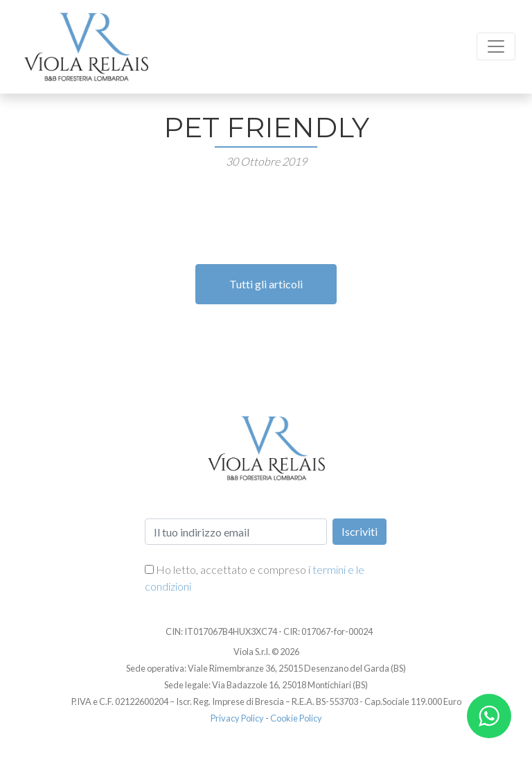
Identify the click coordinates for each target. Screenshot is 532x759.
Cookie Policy (296, 718)
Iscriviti (360, 531)
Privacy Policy (237, 718)
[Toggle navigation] (496, 46)
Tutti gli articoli (266, 284)
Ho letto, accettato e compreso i (255, 578)
